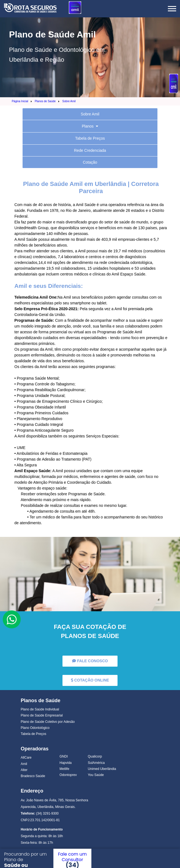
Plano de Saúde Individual (40, 709)
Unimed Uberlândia (102, 769)
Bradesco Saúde (33, 776)
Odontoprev (68, 775)
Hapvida (66, 763)
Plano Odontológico (35, 728)
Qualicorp (95, 756)
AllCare (26, 758)
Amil (24, 764)
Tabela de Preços (33, 734)
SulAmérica (96, 763)
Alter (24, 770)
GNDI (64, 756)
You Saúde (96, 775)
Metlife (64, 769)
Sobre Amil (69, 101)
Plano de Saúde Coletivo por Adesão (48, 722)
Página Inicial (20, 101)
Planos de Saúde (45, 101)
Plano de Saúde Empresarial (42, 715)
